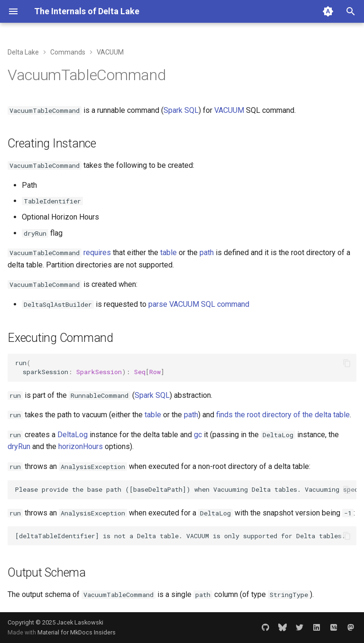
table (168, 253)
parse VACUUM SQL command (199, 304)
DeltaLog (73, 435)
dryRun (19, 446)
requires (97, 253)
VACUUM (229, 110)
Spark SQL (181, 110)
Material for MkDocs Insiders (77, 632)
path (207, 253)
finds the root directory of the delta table (283, 415)
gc (198, 435)
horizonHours (81, 446)
